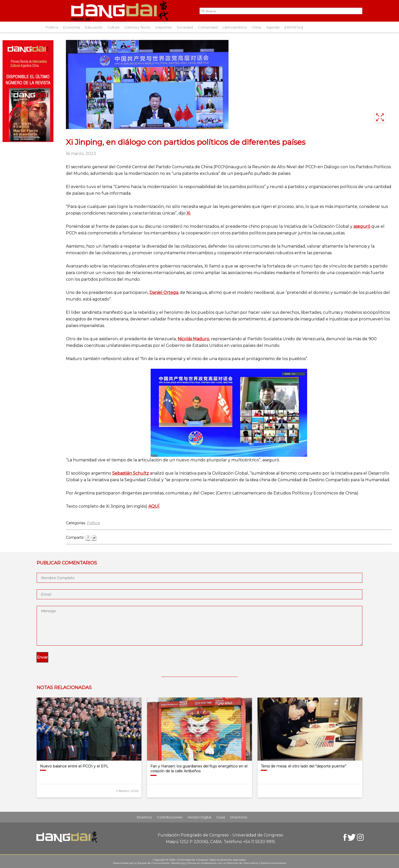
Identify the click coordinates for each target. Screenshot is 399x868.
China (256, 27)
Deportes (163, 27)
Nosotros (144, 817)
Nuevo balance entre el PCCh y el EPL (74, 766)
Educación (94, 27)
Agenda (273, 27)
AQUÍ (154, 506)
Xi (188, 213)
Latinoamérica (235, 27)
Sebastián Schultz (131, 473)
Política (52, 27)
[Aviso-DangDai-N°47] (28, 141)
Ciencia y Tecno (137, 27)
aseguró (362, 226)
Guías (221, 817)
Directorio (239, 817)
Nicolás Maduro (193, 339)
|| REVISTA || (294, 27)
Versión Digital (199, 817)
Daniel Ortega (164, 293)
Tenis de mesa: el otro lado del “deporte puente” (304, 766)
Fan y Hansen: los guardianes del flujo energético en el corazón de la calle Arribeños (199, 769)
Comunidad (208, 27)
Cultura (113, 27)
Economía (72, 27)
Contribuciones (170, 817)
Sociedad (185, 27)
